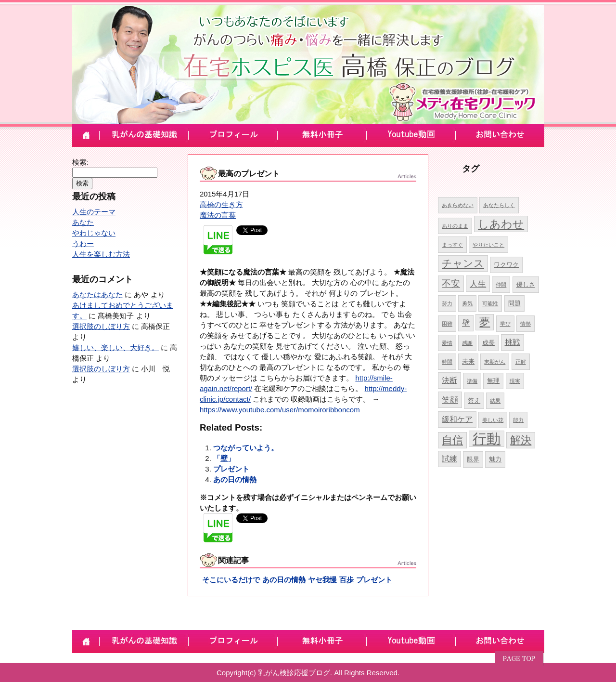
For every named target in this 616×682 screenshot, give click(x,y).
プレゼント (231, 469)
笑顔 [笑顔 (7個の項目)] (450, 400)
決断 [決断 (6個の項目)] (449, 380)
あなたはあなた (97, 295)
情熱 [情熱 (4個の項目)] (526, 324)
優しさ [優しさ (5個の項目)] (526, 284)
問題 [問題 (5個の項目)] (514, 303)
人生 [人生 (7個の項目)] (478, 284)
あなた (83, 222)
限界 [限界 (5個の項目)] (473, 459)
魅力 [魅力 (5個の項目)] (495, 459)
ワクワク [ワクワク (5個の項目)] (506, 265)
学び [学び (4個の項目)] (505, 324)
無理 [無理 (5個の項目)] (493, 381)
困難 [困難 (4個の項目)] (447, 324)
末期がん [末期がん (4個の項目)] (495, 362)
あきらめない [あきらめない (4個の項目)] (458, 205)
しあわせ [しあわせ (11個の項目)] (501, 224)
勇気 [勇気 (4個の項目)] (467, 303)
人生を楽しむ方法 (101, 254)
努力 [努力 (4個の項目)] (447, 303)
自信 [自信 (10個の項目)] (452, 440)
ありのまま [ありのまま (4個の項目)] (455, 226)
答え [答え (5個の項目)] (474, 400)
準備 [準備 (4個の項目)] (472, 381)
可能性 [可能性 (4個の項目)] (490, 303)
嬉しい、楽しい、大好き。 (115, 348)
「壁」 (224, 458)
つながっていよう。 (246, 448)
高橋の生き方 (221, 204)
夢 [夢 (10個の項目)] (485, 322)
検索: (80, 162)
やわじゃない (94, 233)
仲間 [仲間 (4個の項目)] (501, 285)
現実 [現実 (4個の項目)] (515, 381)
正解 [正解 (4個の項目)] (521, 362)
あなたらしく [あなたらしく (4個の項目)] (499, 205)
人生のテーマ (94, 212)
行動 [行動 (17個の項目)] (487, 439)
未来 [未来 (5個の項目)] (468, 361)
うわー (83, 243)
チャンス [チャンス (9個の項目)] (463, 263)
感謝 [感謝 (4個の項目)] (467, 343)
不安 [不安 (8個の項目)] (451, 283)
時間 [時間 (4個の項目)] (447, 362)
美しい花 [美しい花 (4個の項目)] (493, 420)
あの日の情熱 (235, 479)
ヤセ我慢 (322, 580)
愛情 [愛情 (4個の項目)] (447, 343)
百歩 (346, 580)
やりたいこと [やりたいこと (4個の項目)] (488, 245)
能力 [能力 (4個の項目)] (518, 420)
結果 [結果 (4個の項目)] (495, 401)
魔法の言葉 (218, 215)
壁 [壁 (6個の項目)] (466, 323)
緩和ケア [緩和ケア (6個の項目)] (457, 419)
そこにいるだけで (231, 580)
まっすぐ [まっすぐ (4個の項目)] (452, 245)
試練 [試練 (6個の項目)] (449, 459)
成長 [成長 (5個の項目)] (488, 343)
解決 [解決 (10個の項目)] (521, 440)
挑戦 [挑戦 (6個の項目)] (513, 342)
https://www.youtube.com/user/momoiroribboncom (280, 410)
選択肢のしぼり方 (101, 326)
